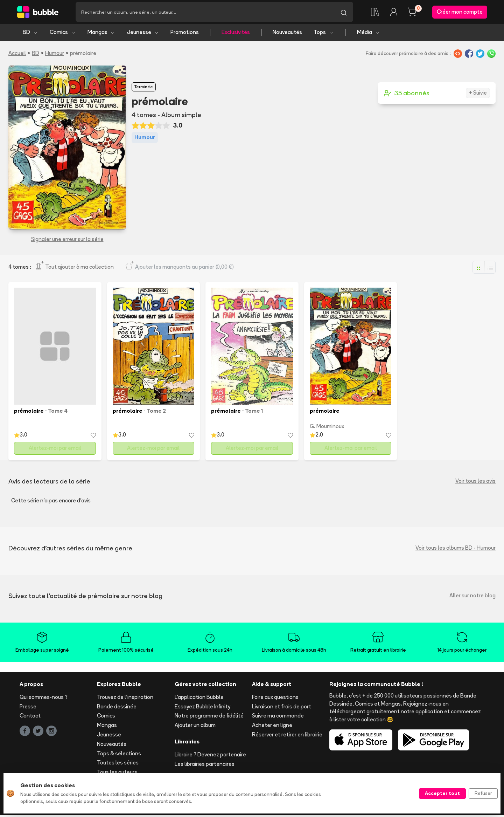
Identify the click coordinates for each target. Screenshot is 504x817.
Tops (324, 34)
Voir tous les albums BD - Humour (456, 550)
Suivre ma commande (278, 718)
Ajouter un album (195, 727)
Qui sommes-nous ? (44, 699)
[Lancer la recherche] (344, 13)
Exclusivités (236, 34)
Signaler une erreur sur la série (67, 241)
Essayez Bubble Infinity (202, 708)
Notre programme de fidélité (209, 718)
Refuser (483, 793)
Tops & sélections (119, 755)
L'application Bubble (199, 699)
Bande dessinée (117, 708)
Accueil (17, 55)
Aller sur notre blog (472, 598)
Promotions (185, 34)
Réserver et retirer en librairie (287, 737)
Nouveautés (287, 34)
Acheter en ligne (272, 727)
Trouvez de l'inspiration (125, 699)
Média (368, 34)
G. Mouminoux (327, 428)
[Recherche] (205, 13)
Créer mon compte (460, 13)
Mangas (101, 34)
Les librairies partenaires (205, 766)
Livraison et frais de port (282, 708)
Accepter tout (442, 793)
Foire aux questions (275, 699)
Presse (28, 708)
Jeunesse (143, 34)
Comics (63, 34)
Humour (55, 55)
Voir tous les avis (475, 483)
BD (30, 34)
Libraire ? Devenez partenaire (210, 756)
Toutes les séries (118, 765)
